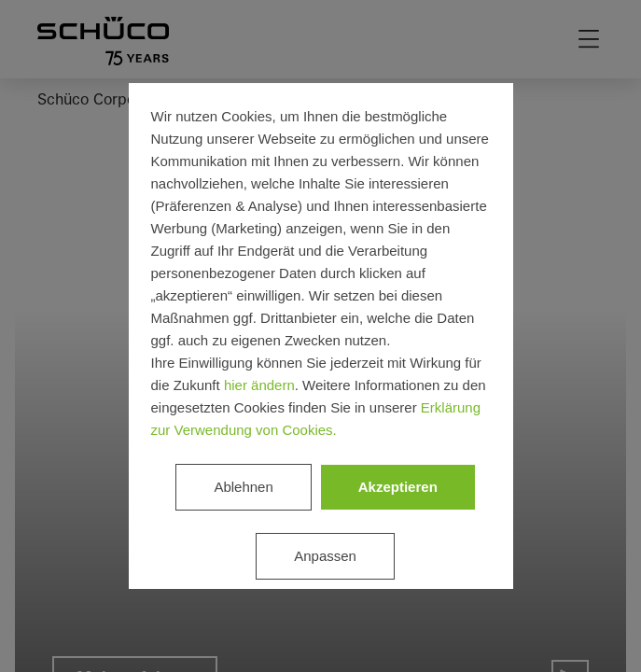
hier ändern (259, 385)
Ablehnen (243, 487)
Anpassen (325, 556)
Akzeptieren (398, 487)
